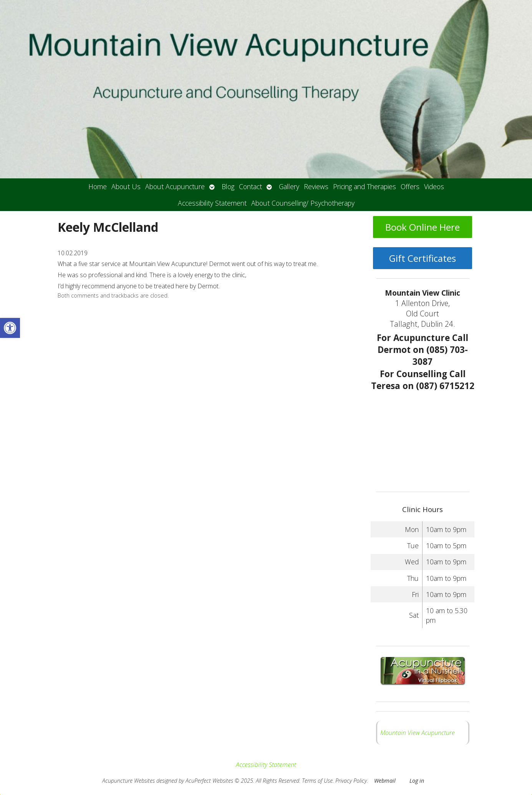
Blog (228, 186)
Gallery (289, 186)
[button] (10, 328)
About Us (126, 186)
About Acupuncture (175, 186)
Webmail (385, 781)
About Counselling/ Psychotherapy (303, 203)
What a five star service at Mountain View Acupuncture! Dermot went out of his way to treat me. (188, 264)
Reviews (316, 186)
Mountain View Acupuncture (418, 733)
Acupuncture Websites (128, 781)
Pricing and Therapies (365, 186)
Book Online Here (423, 227)
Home (98, 186)
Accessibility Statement (212, 203)
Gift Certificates (423, 258)
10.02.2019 (73, 253)
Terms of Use (317, 781)
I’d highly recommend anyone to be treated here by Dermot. (139, 286)
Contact (250, 186)
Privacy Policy (351, 781)
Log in (417, 781)
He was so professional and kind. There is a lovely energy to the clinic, (152, 275)
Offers (410, 186)
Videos (434, 186)
